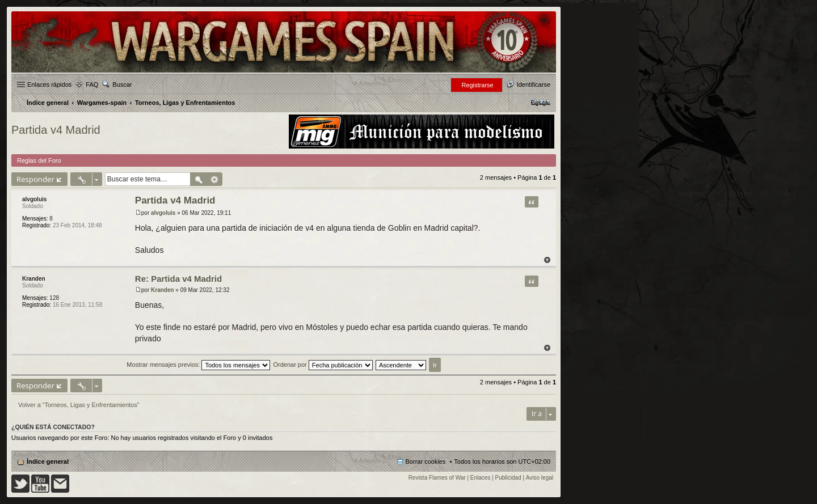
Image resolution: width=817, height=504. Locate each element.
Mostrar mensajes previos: (198, 365)
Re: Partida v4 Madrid (178, 279)
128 (54, 298)
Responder (35, 179)
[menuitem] (541, 103)
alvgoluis (34, 199)
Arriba (547, 260)
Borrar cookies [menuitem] (426, 461)
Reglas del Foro (39, 160)
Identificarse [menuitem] (534, 84)
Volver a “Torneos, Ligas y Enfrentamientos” (79, 405)
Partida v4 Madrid (56, 130)
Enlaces (481, 478)
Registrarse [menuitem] (477, 85)
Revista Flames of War (437, 478)
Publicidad (508, 478)
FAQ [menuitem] (92, 84)
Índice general (48, 461)
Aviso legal (540, 478)
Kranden (34, 279)
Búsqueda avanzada (215, 179)
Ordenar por (323, 365)
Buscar (122, 84)
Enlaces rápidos (49, 84)
